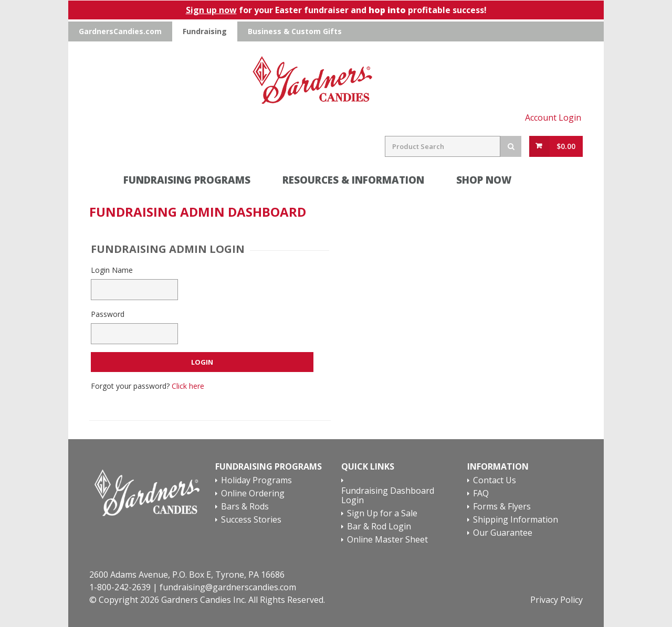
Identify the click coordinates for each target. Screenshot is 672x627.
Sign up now (211, 10)
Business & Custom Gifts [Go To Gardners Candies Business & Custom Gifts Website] (295, 31)
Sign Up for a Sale (382, 514)
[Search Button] (511, 146)
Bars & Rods (245, 507)
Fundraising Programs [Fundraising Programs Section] (187, 180)
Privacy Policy (556, 600)
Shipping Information (516, 520)
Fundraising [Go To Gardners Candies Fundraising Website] (205, 31)
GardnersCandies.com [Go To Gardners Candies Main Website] (120, 31)
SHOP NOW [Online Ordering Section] (501, 180)
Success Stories (251, 520)
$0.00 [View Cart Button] (566, 146)
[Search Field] (443, 146)
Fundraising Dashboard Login (388, 496)
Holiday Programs (256, 481)
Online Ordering (253, 494)
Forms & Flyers (502, 507)
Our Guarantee (503, 533)
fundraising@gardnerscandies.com (228, 587)
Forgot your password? (148, 386)
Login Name (112, 270)
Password (108, 314)
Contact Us (495, 481)
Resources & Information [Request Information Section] (353, 180)
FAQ (481, 494)
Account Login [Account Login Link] (553, 118)
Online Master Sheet (388, 540)
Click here (188, 386)
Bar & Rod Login (379, 527)
